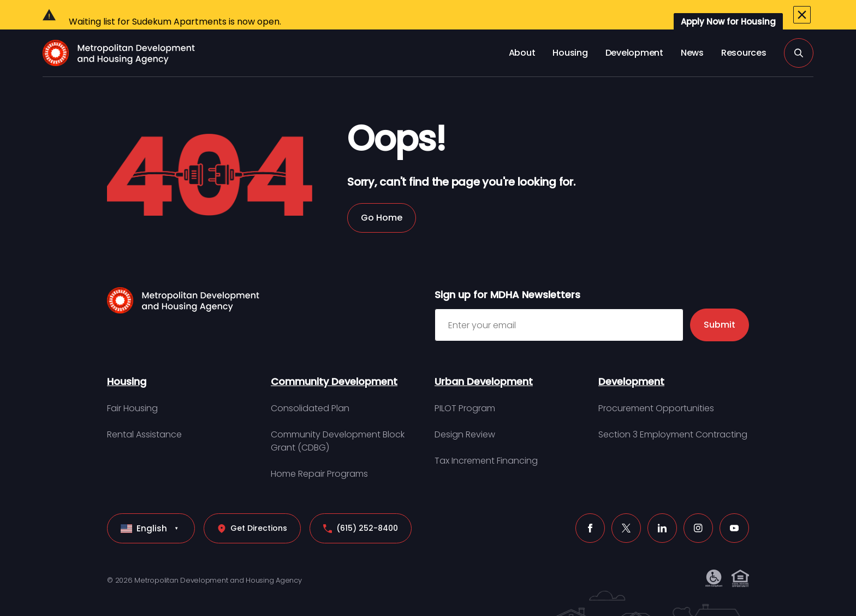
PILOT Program (465, 389)
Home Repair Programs (319, 454)
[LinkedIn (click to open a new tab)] (662, 508)
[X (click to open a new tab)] (626, 508)
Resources (744, 33)
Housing (570, 33)
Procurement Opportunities (656, 389)
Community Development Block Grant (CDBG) (338, 421)
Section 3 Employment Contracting (673, 415)
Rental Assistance (144, 415)
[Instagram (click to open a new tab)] (698, 508)
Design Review (465, 415)
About (522, 33)
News (692, 33)
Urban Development (484, 362)
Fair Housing (132, 389)
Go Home (382, 198)
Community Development (334, 362)
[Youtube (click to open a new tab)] (734, 508)
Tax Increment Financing (486, 441)
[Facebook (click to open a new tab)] (590, 508)
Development (634, 33)
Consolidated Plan (310, 389)
